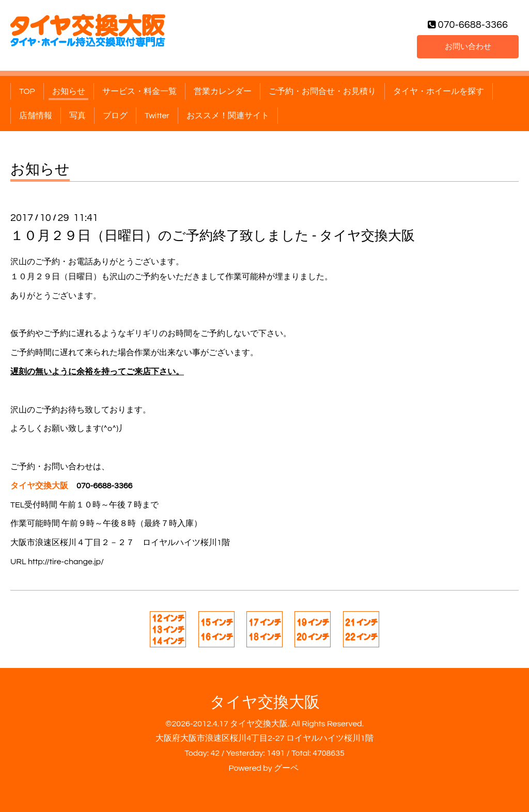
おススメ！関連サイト (228, 116)
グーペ (286, 768)
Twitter (157, 116)
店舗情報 (36, 116)
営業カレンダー (223, 91)
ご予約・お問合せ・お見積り (322, 91)
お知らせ (69, 91)
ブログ (115, 116)
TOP (27, 91)
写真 (77, 116)
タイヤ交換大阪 (265, 702)
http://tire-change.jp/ (66, 562)
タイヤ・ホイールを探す (439, 91)
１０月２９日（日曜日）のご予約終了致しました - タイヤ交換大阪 (213, 236)
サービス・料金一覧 (139, 91)
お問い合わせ (468, 46)
